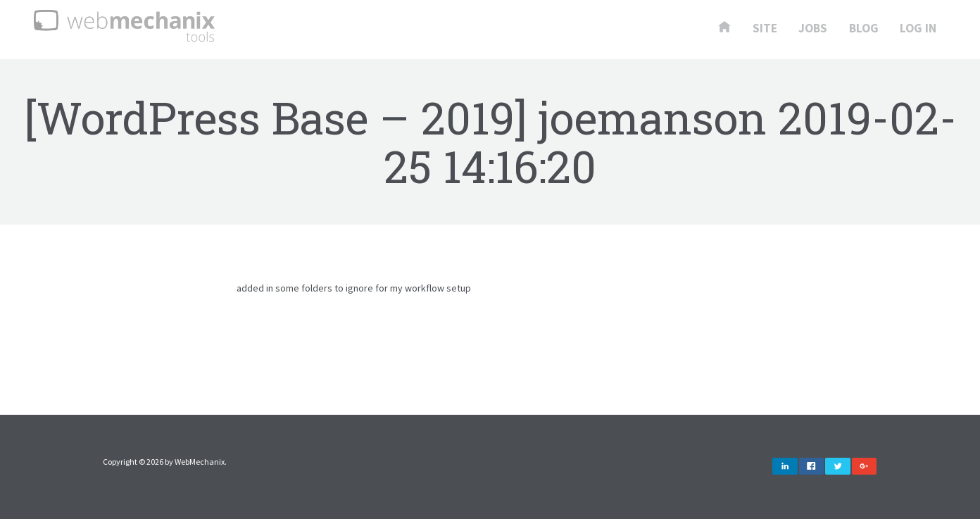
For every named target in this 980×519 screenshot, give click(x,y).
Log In (918, 29)
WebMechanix (200, 462)
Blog (864, 29)
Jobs (813, 29)
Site (765, 29)
